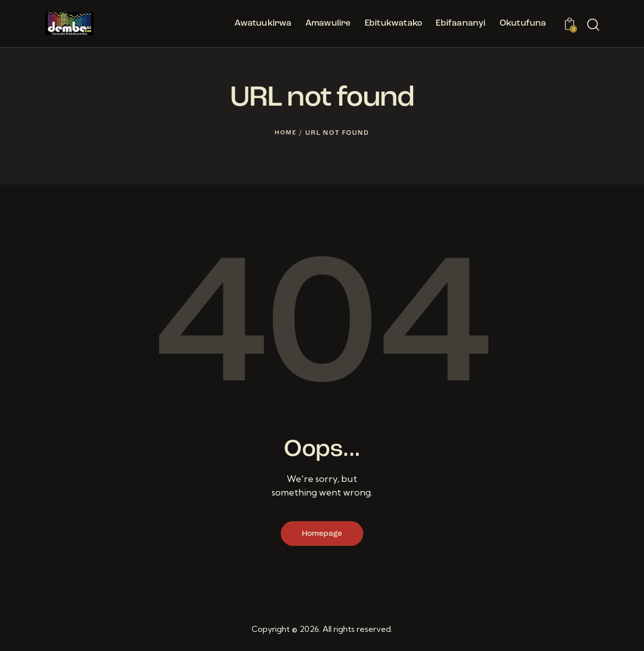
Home (286, 133)
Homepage (322, 535)
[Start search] (593, 25)
